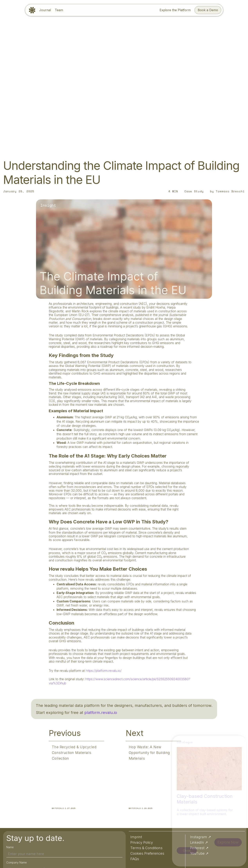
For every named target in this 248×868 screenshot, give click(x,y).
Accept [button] (210, 858)
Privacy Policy (139, 858)
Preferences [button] (232, 858)
